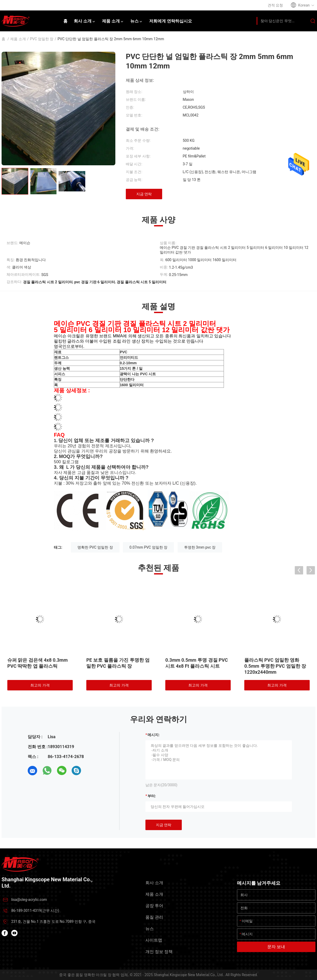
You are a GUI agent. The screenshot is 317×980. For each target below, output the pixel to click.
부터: (152, 796)
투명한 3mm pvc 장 (200, 547)
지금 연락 (144, 194)
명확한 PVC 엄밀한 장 (95, 547)
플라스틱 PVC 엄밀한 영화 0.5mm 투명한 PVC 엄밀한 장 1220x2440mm (275, 666)
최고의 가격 (40, 685)
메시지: (154, 735)
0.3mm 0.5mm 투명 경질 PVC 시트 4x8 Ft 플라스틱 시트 (197, 663)
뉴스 (150, 929)
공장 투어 (154, 906)
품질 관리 (154, 917)
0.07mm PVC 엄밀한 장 (148, 547)
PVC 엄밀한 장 (42, 39)
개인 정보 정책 (159, 952)
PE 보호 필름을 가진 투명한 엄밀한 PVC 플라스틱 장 (118, 663)
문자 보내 (276, 947)
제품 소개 (18, 39)
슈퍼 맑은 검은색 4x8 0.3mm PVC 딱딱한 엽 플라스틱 (38, 663)
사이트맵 (154, 940)
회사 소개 (154, 883)
